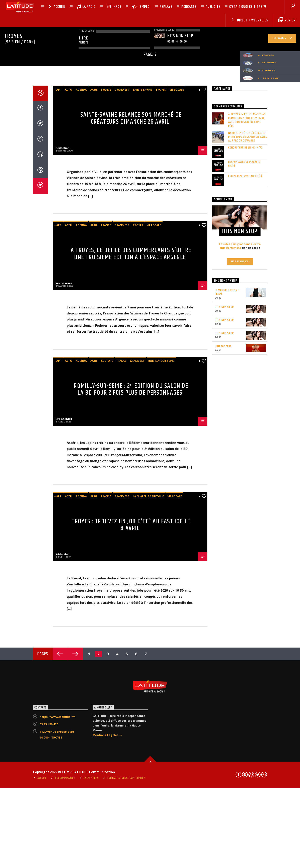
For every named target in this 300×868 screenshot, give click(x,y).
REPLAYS (166, 7)
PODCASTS (189, 7)
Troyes (161, 331)
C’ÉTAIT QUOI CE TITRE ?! (248, 7)
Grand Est (122, 331)
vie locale (177, 331)
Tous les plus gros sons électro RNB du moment (240, 488)
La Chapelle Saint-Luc (148, 738)
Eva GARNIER (64, 525)
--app (58, 331)
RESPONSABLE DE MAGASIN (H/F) (244, 406)
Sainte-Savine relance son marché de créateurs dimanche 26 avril (131, 360)
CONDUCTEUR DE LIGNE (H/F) (245, 390)
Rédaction (63, 390)
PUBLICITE (213, 7)
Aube (94, 331)
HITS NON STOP (224, 549)
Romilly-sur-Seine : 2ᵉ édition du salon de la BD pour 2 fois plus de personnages (131, 631)
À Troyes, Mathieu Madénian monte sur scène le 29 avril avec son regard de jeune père (247, 362)
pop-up (287, 20)
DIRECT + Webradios (249, 20)
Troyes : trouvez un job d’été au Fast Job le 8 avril (131, 767)
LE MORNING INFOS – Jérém (227, 534)
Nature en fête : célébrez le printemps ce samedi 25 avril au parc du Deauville (247, 379)
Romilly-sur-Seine (161, 602)
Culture (107, 602)
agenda (81, 331)
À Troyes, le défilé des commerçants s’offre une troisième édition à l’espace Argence (131, 496)
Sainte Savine (142, 331)
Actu (69, 331)
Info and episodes (240, 503)
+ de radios (282, 39)
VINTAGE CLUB (223, 588)
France (106, 331)
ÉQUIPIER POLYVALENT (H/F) (245, 418)
